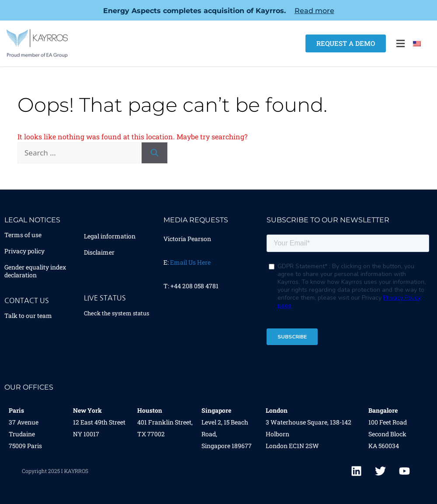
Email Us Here (190, 262)
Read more (314, 11)
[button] (400, 43)
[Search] (154, 153)
